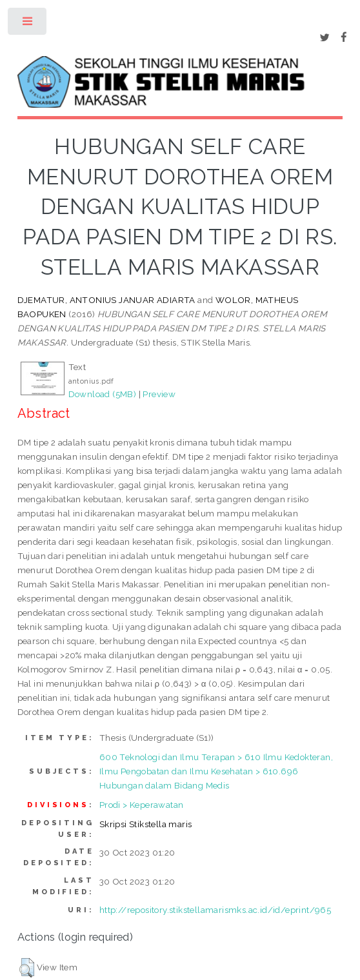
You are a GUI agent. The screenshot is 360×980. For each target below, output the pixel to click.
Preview (159, 394)
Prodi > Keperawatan (142, 805)
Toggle (28, 24)
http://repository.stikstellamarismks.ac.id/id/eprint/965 (215, 910)
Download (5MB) (103, 394)
